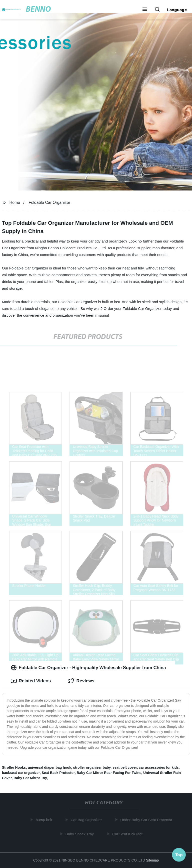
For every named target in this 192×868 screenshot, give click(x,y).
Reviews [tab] (81, 681)
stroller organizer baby (92, 767)
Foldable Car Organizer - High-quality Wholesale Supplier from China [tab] (88, 668)
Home (15, 202)
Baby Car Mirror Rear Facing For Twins (109, 773)
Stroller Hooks (14, 767)
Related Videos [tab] (31, 681)
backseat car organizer (21, 773)
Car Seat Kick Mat (129, 834)
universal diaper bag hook (49, 767)
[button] (145, 10)
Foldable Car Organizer (49, 202)
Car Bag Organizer (88, 820)
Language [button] (177, 10)
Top (179, 855)
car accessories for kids (159, 767)
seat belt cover (125, 767)
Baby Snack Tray (81, 834)
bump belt (45, 820)
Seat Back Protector (58, 773)
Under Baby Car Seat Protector (148, 820)
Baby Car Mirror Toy (30, 778)
